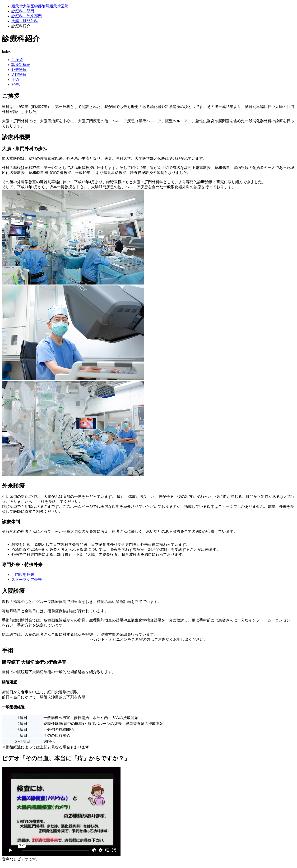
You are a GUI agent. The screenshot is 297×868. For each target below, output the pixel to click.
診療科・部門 (23, 11)
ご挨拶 (17, 60)
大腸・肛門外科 (25, 21)
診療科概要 (21, 65)
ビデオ (17, 85)
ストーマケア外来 (27, 580)
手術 (15, 80)
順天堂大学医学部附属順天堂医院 (40, 6)
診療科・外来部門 (27, 16)
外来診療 (19, 70)
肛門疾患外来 (23, 575)
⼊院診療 (19, 75)
